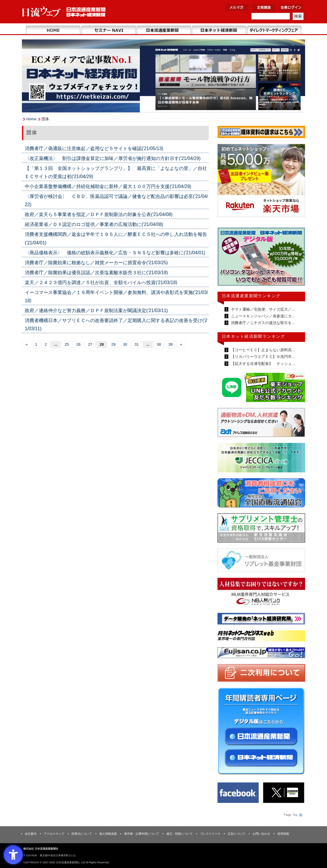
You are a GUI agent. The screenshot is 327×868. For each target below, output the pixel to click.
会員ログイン (291, 7)
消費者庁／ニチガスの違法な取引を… (263, 323)
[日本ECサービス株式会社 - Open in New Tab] (261, 388)
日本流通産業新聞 (164, 30)
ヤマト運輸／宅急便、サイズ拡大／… (263, 309)
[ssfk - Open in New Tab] (261, 529)
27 (90, 344)
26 (79, 344)
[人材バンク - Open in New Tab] (261, 593)
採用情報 (283, 834)
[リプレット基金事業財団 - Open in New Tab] (261, 561)
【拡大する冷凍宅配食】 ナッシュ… (263, 364)
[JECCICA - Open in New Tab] (261, 459)
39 (171, 344)
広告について (236, 834)
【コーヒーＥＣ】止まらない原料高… (263, 350)
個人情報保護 (108, 834)
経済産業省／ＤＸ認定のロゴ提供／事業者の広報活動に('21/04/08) (94, 224)
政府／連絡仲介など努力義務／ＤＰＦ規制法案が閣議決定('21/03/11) (96, 311)
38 (159, 344)
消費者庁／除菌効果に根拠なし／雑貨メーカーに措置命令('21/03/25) (96, 263)
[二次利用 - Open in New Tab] (261, 674)
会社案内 (31, 834)
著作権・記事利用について (142, 834)
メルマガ (237, 7)
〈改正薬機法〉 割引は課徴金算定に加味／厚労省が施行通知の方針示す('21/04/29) (113, 158)
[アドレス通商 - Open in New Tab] (261, 423)
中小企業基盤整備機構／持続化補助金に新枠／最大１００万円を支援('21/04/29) (108, 186)
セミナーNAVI (108, 30)
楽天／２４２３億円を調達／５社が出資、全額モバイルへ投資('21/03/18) (101, 282)
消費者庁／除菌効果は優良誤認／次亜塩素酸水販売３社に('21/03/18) (96, 273)
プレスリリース (210, 834)
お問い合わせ (261, 834)
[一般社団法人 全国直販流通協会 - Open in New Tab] (261, 494)
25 (67, 344)
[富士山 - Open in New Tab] (261, 654)
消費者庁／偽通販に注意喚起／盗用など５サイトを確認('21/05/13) (94, 148)
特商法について (82, 834)
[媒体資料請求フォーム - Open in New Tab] (261, 133)
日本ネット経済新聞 (219, 30)
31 (137, 344)
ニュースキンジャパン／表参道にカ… (263, 316)
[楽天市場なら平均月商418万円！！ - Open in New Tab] (261, 181)
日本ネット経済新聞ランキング (253, 336)
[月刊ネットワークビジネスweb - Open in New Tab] (261, 637)
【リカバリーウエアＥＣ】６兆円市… (263, 357)
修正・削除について (180, 834)
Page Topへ (293, 815)
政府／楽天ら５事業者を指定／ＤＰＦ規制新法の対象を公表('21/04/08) (99, 214)
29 (113, 344)
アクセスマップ (54, 834)
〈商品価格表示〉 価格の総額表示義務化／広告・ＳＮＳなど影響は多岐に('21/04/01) (115, 253)
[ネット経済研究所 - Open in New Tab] (261, 620)
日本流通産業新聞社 (64, 12)
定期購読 (264, 7)
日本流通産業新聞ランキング (251, 296)
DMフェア (274, 30)
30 (125, 344)
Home (53, 30)
